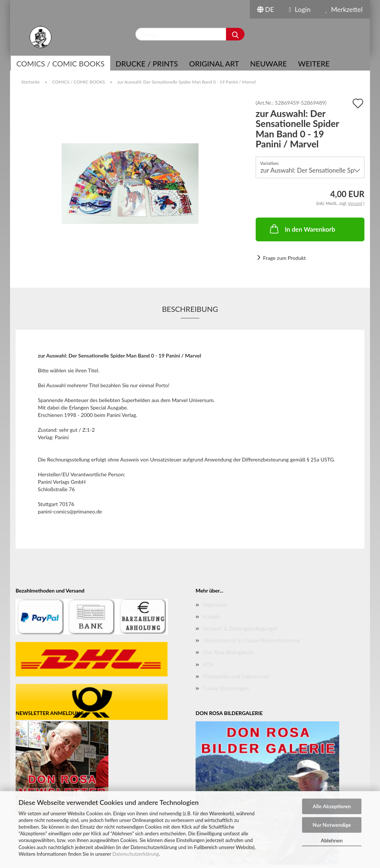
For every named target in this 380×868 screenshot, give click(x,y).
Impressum (215, 605)
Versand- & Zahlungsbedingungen (240, 628)
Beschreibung (190, 309)
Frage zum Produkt (284, 258)
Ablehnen (332, 840)
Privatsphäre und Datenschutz (236, 676)
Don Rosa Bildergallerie (228, 652)
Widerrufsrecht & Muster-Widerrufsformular (252, 640)
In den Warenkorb (302, 229)
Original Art (214, 63)
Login (299, 9)
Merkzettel (344, 9)
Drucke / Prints (147, 63)
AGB (208, 664)
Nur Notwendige (332, 825)
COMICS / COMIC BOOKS (60, 63)
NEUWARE (268, 63)
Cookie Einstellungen (226, 688)
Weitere (314, 63)
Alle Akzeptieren (332, 806)
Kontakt (211, 616)
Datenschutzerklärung (136, 854)
